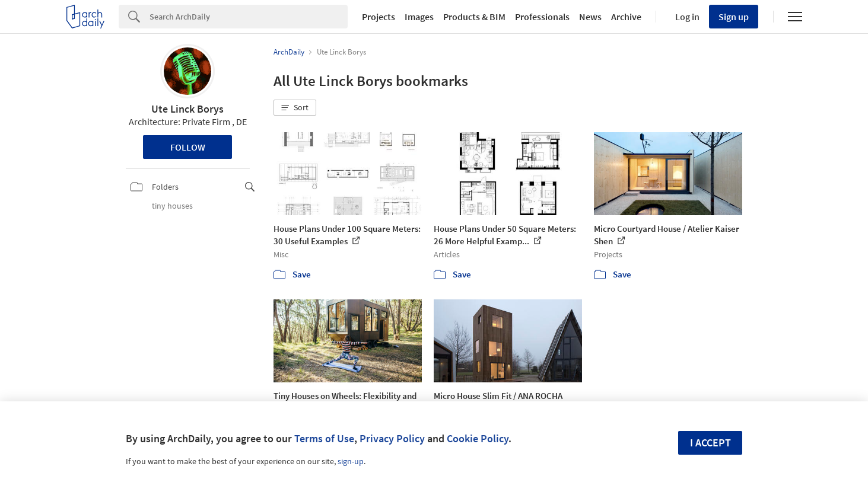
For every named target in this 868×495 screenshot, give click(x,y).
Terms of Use (324, 438)
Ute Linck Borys (187, 109)
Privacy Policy (392, 438)
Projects (379, 17)
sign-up (351, 461)
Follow (188, 147)
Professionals (542, 17)
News (590, 17)
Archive (626, 17)
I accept (710, 443)
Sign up (734, 17)
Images (419, 17)
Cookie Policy (478, 438)
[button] (295, 108)
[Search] (249, 17)
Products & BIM (474, 17)
